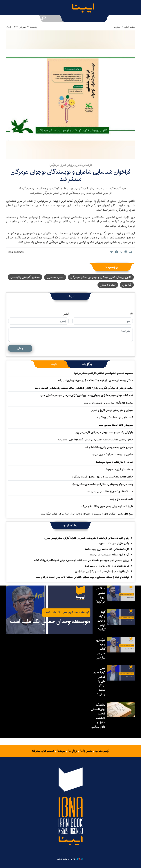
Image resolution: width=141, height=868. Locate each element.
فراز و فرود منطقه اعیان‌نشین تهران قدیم (109, 555)
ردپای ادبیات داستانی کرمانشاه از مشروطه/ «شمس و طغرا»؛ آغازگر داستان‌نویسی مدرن (87, 538)
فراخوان (127, 285)
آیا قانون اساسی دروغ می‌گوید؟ (100, 595)
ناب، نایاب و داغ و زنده (121, 499)
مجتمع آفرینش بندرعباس (25, 277)
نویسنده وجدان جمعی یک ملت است (49, 621)
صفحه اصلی (130, 27)
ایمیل (66, 314)
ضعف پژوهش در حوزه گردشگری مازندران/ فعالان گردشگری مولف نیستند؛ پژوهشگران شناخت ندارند (84, 388)
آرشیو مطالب (102, 751)
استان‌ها (117, 27)
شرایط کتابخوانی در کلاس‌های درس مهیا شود (107, 566)
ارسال (20, 348)
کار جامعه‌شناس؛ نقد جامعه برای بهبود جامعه (107, 549)
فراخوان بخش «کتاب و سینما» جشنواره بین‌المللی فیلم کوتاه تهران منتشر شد (95, 440)
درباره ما (73, 751)
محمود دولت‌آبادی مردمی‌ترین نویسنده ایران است (108, 403)
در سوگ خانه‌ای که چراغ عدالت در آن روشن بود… (109, 492)
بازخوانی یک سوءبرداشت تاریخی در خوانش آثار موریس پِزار (104, 432)
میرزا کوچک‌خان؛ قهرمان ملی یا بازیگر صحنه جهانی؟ (99, 681)
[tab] (87, 364)
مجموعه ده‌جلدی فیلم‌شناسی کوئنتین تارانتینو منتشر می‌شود (103, 373)
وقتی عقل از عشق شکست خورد (114, 544)
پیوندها (62, 751)
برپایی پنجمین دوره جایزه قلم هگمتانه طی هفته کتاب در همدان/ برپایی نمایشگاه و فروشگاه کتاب (82, 560)
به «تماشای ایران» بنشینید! (119, 469)
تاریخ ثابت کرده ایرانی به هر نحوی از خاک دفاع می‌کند (106, 506)
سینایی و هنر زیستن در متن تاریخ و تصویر (112, 410)
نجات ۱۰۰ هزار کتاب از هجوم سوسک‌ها (114, 462)
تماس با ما (86, 751)
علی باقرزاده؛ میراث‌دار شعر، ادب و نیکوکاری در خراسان (102, 571)
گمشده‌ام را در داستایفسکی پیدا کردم (115, 417)
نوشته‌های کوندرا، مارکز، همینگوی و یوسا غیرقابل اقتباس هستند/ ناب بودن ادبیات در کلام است (83, 577)
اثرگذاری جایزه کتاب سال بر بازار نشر (101, 649)
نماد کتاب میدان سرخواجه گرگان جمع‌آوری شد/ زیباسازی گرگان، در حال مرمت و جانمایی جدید (86, 395)
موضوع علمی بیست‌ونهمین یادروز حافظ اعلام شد (109, 447)
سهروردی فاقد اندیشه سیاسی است (116, 425)
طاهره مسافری (55, 277)
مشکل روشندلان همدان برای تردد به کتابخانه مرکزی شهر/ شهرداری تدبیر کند (95, 380)
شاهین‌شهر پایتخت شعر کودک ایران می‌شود (112, 455)
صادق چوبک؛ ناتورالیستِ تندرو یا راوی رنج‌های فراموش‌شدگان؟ (102, 477)
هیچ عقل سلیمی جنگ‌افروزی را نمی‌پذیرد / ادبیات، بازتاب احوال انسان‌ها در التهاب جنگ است (87, 514)
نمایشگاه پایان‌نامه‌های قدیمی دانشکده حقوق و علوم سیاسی (98, 716)
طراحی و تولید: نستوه (70, 859)
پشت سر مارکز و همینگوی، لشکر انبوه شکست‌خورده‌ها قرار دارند (102, 484)
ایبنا (86, 9)
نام (131, 314)
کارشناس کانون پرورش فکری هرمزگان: (70, 165)
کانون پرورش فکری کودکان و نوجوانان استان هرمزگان (101, 277)
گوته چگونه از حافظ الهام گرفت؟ (101, 621)
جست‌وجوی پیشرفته (43, 751)
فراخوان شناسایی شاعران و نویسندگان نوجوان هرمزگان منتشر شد (70, 175)
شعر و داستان (108, 285)
